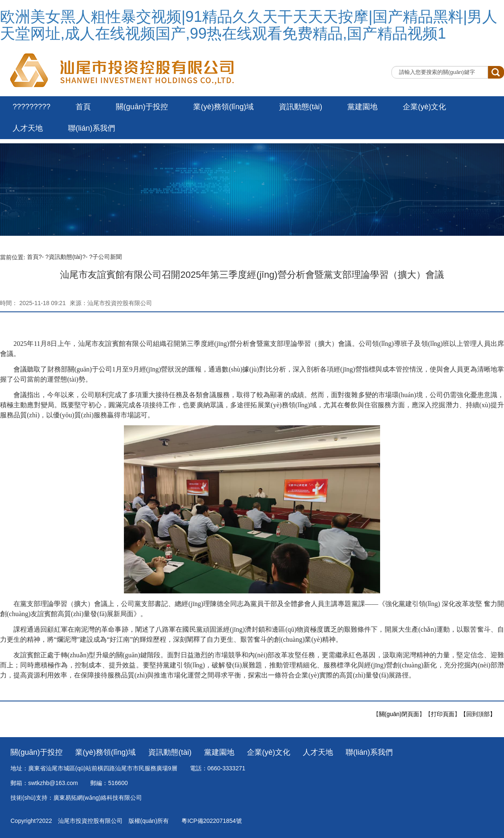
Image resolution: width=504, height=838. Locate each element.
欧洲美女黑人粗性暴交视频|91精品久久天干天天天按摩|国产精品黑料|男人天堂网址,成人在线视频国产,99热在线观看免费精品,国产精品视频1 (249, 25)
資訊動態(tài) (301, 107)
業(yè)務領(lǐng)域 (223, 107)
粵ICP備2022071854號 (211, 821)
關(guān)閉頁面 (399, 714)
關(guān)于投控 (142, 107)
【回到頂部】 (478, 714)
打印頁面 (443, 714)
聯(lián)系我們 (92, 128)
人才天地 (28, 128)
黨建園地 (362, 107)
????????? (31, 107)
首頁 (83, 107)
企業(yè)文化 (424, 107)
